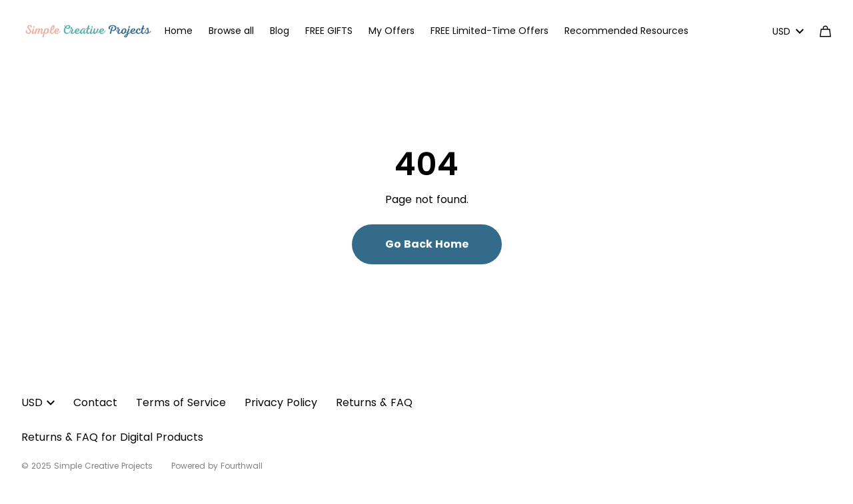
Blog (280, 31)
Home (179, 31)
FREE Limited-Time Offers (489, 31)
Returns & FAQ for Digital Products (112, 437)
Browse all (231, 31)
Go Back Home (427, 244)
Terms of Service (181, 402)
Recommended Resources (626, 31)
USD (788, 31)
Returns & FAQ (374, 402)
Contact (95, 402)
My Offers (392, 31)
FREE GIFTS (329, 31)
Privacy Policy (281, 402)
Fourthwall (242, 466)
